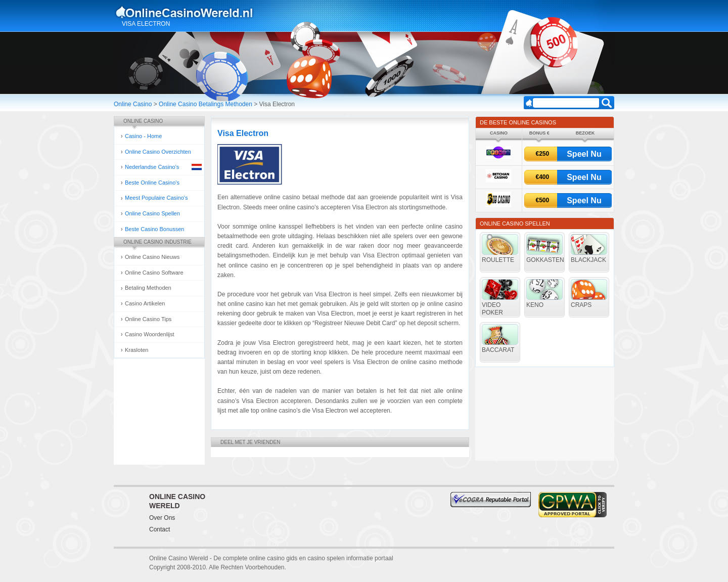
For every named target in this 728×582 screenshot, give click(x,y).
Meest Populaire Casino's (156, 198)
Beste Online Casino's (152, 183)
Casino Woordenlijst (150, 334)
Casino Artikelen (145, 303)
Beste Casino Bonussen (154, 229)
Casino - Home (143, 136)
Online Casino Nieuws (152, 257)
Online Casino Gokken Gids (189, 12)
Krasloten (136, 350)
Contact (160, 529)
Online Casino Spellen (152, 213)
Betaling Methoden (148, 288)
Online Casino (133, 104)
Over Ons (162, 518)
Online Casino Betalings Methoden (206, 104)
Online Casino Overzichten (158, 152)
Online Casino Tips (148, 319)
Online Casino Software (154, 273)
